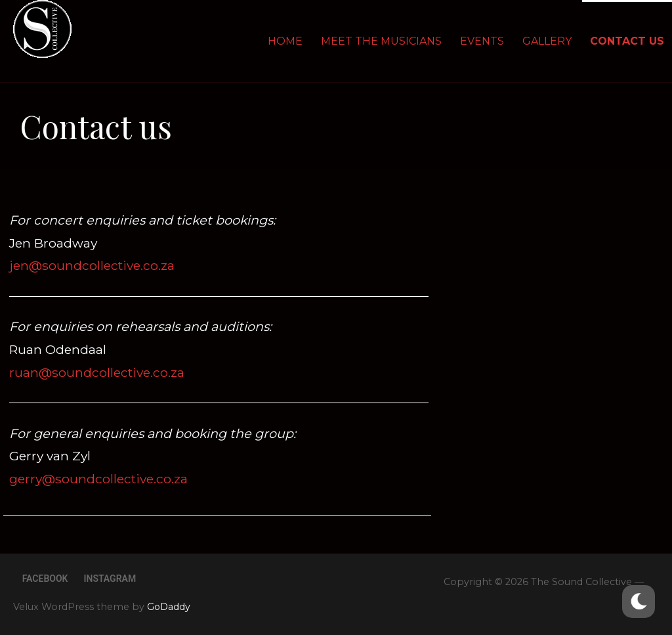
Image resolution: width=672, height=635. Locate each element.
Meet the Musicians (381, 41)
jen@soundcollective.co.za (92, 265)
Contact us (627, 41)
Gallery (547, 41)
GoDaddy (169, 607)
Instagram (110, 579)
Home (285, 41)
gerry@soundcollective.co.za (98, 479)
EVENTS (482, 41)
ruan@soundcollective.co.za (97, 372)
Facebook (45, 579)
